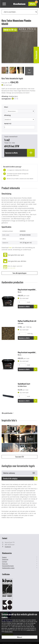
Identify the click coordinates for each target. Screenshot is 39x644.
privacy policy (9, 631)
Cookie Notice (30, 630)
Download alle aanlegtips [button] (20, 479)
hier (10, 248)
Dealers (4, 557)
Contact (5, 562)
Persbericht (36, 55)
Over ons (5, 564)
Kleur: (6, 107)
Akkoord (19, 637)
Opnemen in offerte (28, 307)
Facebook (8, 547)
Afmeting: (8, 115)
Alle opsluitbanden (8, 413)
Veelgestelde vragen (8, 568)
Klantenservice (7, 553)
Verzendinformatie (8, 566)
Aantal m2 (8, 124)
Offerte (33, 4)
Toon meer (19, 457)
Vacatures (5, 559)
